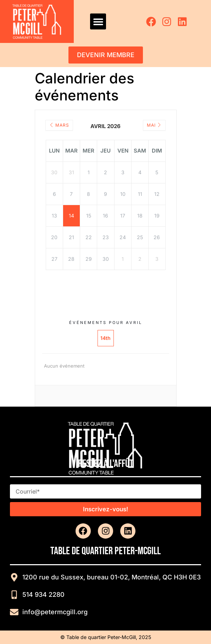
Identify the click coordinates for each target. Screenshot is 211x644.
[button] (98, 21)
